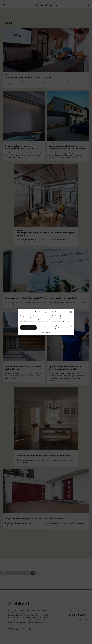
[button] (71, 312)
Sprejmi (28, 327)
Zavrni (46, 327)
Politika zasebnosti (45, 332)
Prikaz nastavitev (64, 327)
